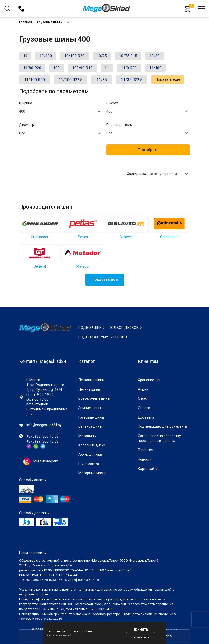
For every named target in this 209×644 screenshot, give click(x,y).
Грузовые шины (91, 417)
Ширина (26, 105)
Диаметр (27, 127)
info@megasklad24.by (44, 425)
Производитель (119, 127)
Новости (145, 459)
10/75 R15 (138, 57)
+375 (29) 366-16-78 (43, 441)
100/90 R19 (87, 69)
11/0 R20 (138, 69)
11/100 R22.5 (71, 82)
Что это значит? (59, 635)
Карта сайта (148, 469)
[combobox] (61, 113)
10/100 (49, 57)
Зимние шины (90, 408)
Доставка (146, 417)
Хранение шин (150, 380)
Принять (140, 629)
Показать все (105, 281)
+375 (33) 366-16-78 (43, 436)
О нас (142, 398)
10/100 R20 (79, 57)
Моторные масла (92, 473)
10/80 (166, 57)
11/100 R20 (34, 82)
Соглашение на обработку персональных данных (159, 438)
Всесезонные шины (94, 398)
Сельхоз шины (90, 426)
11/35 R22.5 (132, 82)
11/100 (167, 69)
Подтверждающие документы (163, 426)
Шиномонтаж (90, 464)
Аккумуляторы (91, 454)
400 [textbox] (22, 113)
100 (60, 69)
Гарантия (145, 450)
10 (26, 57)
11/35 (102, 82)
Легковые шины (91, 380)
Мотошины (87, 436)
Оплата (144, 408)
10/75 (109, 57)
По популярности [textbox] (163, 176)
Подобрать (148, 152)
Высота (113, 105)
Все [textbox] (22, 135)
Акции (143, 389)
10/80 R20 (33, 69)
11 (114, 69)
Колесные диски (92, 445)
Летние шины (90, 389)
